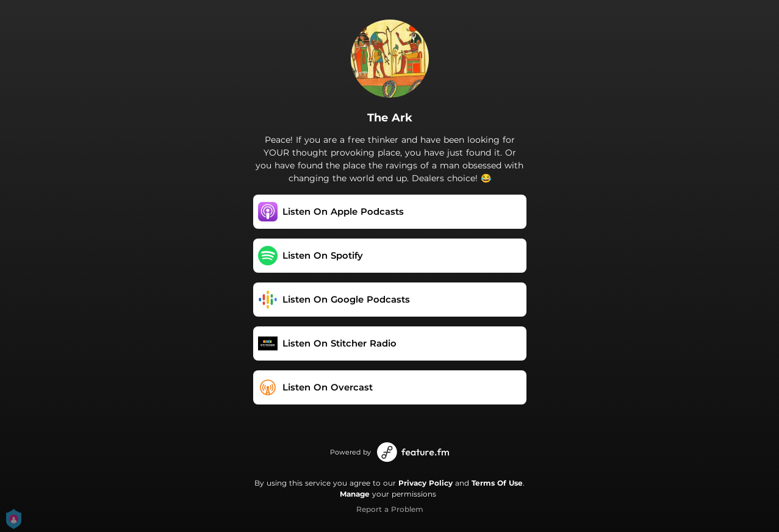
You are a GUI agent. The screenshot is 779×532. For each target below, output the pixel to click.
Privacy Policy (425, 483)
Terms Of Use (497, 483)
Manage (355, 494)
